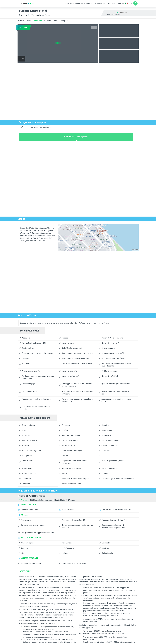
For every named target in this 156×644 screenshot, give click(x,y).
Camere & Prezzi (25, 21)
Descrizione (37, 21)
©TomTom (135, 250)
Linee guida (64, 21)
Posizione (47, 21)
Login (119, 3)
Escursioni (89, 3)
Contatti (112, 3)
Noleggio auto (101, 3)
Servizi (55, 21)
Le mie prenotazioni (72, 3)
